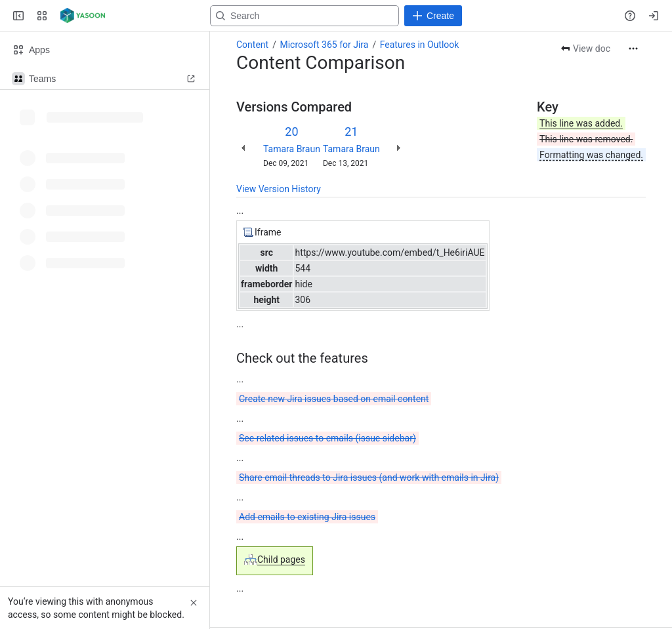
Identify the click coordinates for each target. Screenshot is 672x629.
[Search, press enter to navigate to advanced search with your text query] (333, 16)
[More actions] (633, 49)
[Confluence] (83, 16)
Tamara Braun (292, 149)
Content (252, 45)
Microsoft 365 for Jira (324, 45)
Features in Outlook (420, 45)
